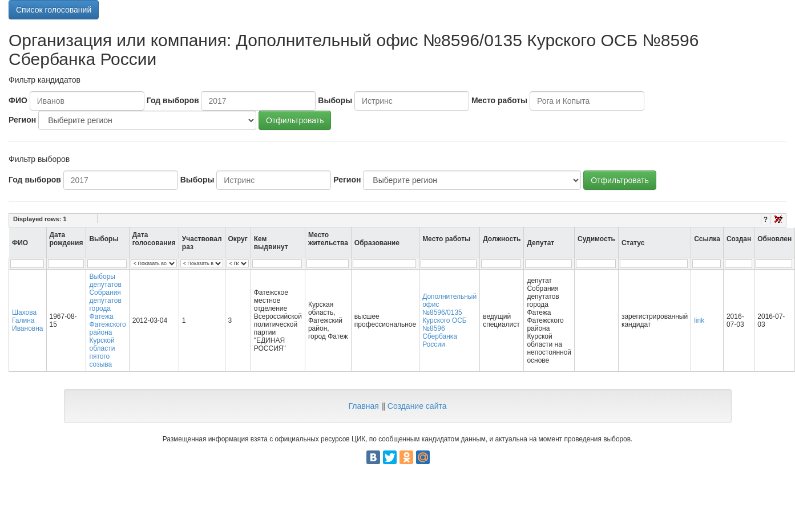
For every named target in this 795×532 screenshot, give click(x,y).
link (699, 320)
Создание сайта (417, 406)
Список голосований (54, 10)
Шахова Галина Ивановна (28, 320)
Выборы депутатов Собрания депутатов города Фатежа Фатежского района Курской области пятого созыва (107, 320)
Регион (22, 120)
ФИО (18, 100)
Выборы (335, 100)
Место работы (499, 100)
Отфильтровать (295, 120)
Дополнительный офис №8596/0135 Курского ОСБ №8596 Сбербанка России (449, 320)
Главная (363, 406)
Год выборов (173, 100)
